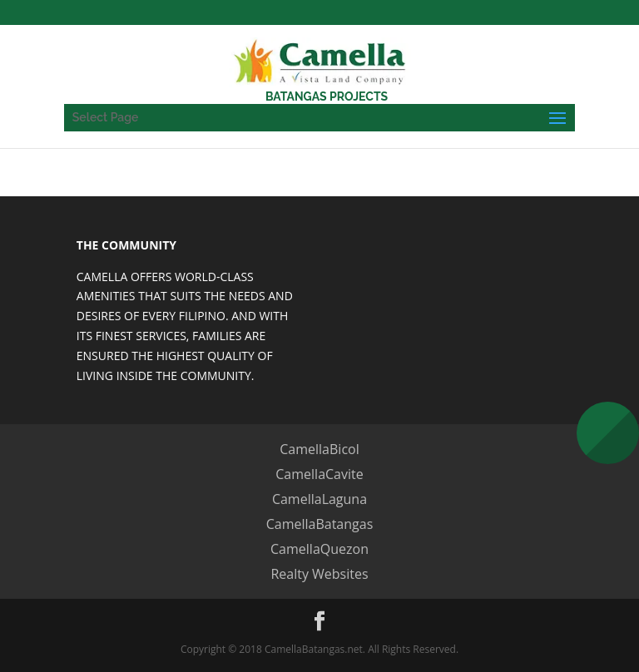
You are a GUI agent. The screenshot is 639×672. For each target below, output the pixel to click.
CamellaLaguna (319, 499)
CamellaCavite (319, 474)
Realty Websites (319, 574)
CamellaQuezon (319, 549)
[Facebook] (319, 622)
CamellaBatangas (320, 524)
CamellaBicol (319, 449)
